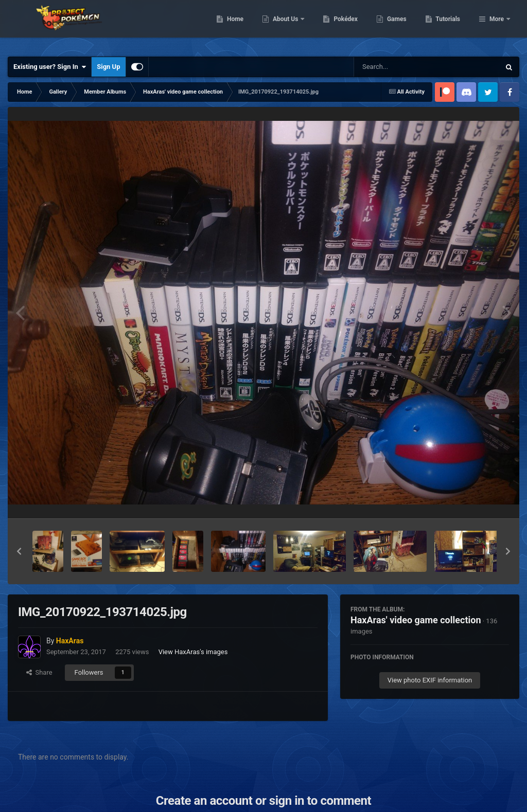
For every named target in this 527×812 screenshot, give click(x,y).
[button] (19, 551)
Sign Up (108, 67)
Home (288, 26)
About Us (339, 26)
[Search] (401, 67)
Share (39, 672)
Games (450, 26)
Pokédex (399, 26)
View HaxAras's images (193, 652)
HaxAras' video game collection (416, 620)
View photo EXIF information (430, 680)
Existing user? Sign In (50, 67)
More (497, 26)
